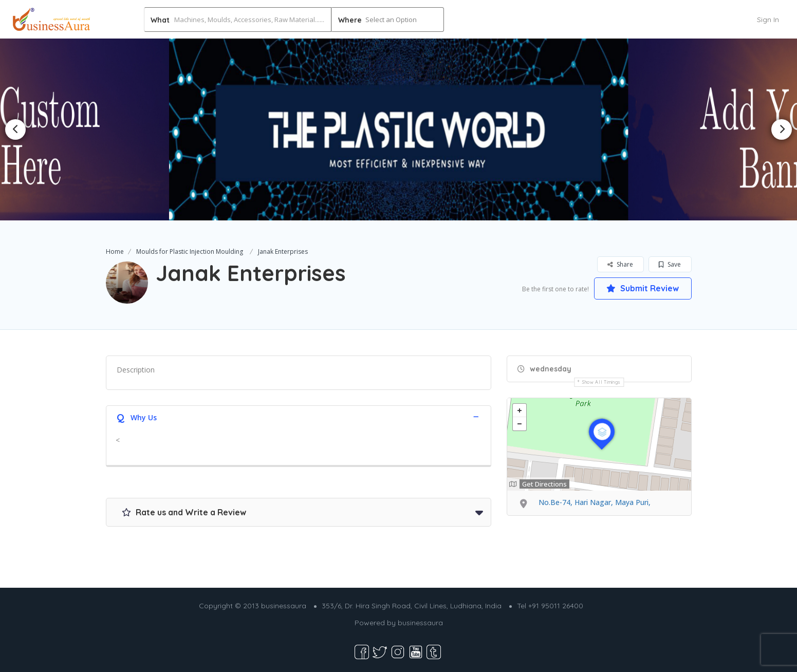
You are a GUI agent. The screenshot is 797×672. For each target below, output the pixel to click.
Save (670, 264)
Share (620, 264)
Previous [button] (15, 129)
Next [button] (782, 129)
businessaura (420, 623)
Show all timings (601, 382)
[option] (398, 129)
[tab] (299, 416)
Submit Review (643, 288)
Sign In (768, 20)
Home (115, 251)
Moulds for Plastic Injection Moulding (190, 251)
